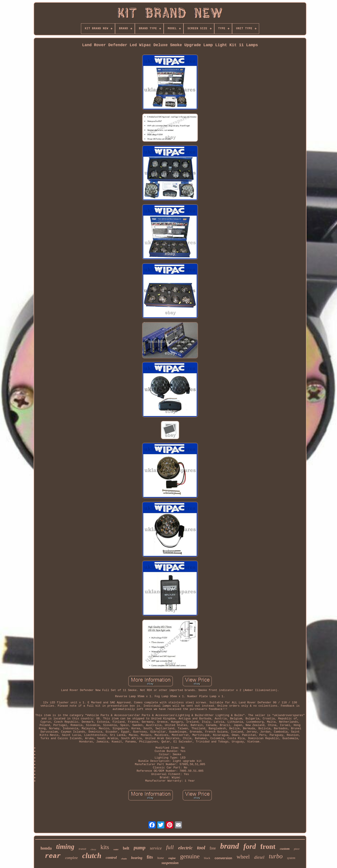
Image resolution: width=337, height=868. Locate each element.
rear (53, 856)
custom (285, 849)
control (111, 858)
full (170, 847)
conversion (223, 858)
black (207, 858)
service (156, 848)
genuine (190, 856)
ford (250, 846)
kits (105, 847)
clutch (92, 856)
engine (172, 858)
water (116, 849)
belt (126, 848)
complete (71, 858)
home (161, 858)
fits (150, 857)
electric (185, 848)
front (268, 846)
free (213, 848)
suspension (170, 863)
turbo (276, 856)
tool (201, 848)
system (291, 858)
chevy (93, 849)
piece (297, 849)
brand (230, 846)
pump (140, 848)
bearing (137, 858)
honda (46, 848)
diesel (259, 857)
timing (65, 847)
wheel (243, 857)
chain (124, 859)
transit (82, 849)
